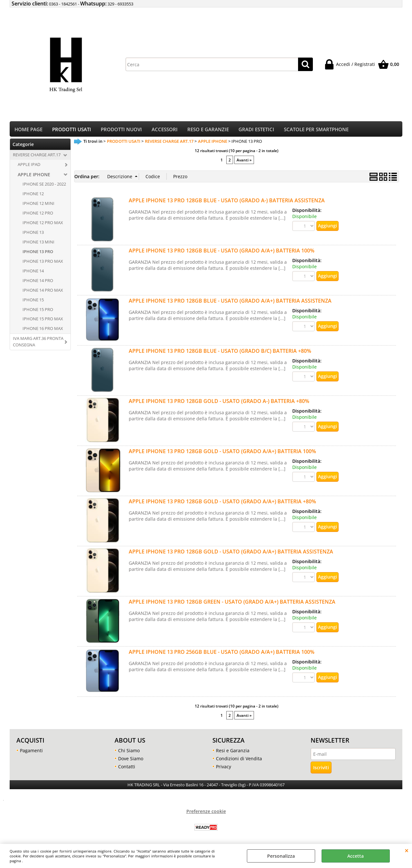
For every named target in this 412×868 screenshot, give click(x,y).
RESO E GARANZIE (208, 130)
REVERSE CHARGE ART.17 (37, 157)
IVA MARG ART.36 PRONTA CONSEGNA (38, 344)
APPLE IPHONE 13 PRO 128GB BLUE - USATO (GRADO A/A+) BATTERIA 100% (222, 252)
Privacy (224, 769)
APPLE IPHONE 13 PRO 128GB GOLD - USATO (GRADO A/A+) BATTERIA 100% (222, 453)
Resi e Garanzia (233, 753)
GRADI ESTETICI (256, 130)
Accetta (356, 856)
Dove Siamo (131, 761)
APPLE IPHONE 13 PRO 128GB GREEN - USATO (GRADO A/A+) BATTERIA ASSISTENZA (232, 604)
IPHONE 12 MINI (38, 206)
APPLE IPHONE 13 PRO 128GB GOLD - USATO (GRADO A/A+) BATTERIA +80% (222, 503)
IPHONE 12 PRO (38, 215)
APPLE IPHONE (34, 177)
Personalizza (281, 856)
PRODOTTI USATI (72, 130)
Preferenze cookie (206, 813)
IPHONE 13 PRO (38, 254)
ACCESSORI (165, 130)
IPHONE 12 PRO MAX (43, 225)
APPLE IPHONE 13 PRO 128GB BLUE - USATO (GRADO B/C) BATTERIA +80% (220, 353)
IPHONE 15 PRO (38, 311)
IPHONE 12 (33, 196)
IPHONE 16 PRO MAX (43, 331)
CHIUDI (407, 850)
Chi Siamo (129, 753)
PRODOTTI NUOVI (121, 130)
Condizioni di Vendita (239, 761)
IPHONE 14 (33, 273)
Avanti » (244, 162)
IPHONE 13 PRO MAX (43, 263)
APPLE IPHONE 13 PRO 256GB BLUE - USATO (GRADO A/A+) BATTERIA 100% (222, 654)
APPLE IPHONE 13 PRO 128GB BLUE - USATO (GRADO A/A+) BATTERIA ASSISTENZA (230, 303)
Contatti (127, 769)
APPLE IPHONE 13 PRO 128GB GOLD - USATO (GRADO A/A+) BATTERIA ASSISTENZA (231, 553)
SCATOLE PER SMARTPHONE (316, 130)
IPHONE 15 (33, 302)
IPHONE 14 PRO (38, 282)
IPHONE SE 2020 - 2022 (44, 186)
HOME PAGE (28, 130)
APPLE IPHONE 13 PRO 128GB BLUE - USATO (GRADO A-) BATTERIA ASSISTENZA (227, 202)
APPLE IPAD (29, 167)
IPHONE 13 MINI (38, 244)
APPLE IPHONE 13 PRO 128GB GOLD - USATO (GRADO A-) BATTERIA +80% (219, 403)
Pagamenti (31, 753)
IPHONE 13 (33, 234)
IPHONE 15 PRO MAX (43, 321)
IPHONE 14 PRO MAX (43, 292)
